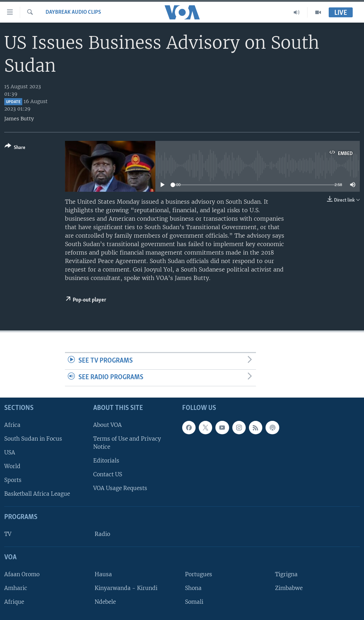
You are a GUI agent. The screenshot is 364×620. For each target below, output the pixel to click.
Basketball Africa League (37, 494)
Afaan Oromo (22, 574)
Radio (102, 534)
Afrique (14, 602)
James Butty (19, 119)
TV (8, 534)
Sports (13, 480)
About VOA (108, 425)
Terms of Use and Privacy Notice (127, 443)
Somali (194, 602)
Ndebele (105, 602)
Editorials (106, 461)
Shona (193, 588)
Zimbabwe (289, 588)
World (12, 466)
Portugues (199, 574)
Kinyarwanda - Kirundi (126, 588)
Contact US (108, 474)
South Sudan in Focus (33, 439)
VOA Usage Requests (120, 488)
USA (10, 452)
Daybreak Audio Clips (73, 12)
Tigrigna (286, 574)
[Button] (15, 148)
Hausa (103, 574)
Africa (12, 425)
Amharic (16, 588)
